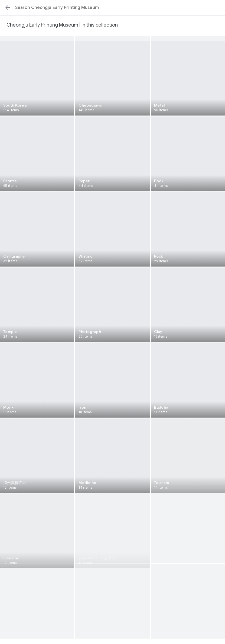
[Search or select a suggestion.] (113, 8)
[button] (8, 8)
